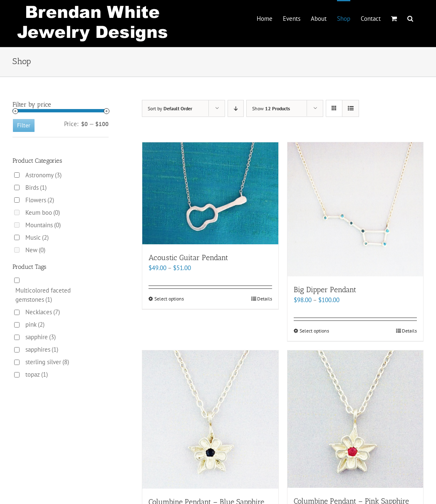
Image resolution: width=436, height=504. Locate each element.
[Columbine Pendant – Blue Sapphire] (210, 420)
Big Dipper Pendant (325, 290)
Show (271, 108)
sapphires (42, 349)
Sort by (170, 108)
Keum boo (43, 212)
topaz (37, 374)
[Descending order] (236, 108)
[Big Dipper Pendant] (355, 209)
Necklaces (43, 312)
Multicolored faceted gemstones (43, 295)
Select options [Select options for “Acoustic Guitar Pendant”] (169, 299)
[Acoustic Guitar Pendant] (210, 193)
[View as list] (351, 108)
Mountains (43, 225)
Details (265, 299)
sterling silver (47, 362)
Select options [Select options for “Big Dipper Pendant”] (314, 331)
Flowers (40, 200)
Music (37, 237)
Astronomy (43, 175)
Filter (24, 125)
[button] (410, 18)
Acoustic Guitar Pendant (188, 258)
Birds (36, 187)
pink (35, 324)
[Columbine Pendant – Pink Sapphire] (355, 419)
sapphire (41, 337)
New (35, 250)
